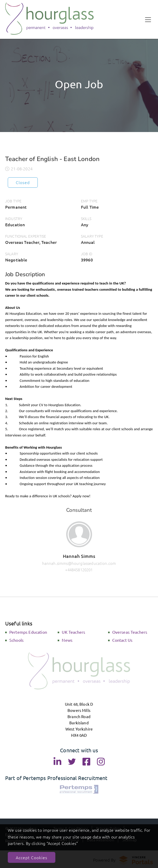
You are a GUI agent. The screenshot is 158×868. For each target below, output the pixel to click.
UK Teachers (73, 632)
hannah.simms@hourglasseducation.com (79, 563)
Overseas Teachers (130, 632)
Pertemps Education (28, 632)
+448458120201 (79, 570)
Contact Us (122, 640)
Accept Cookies (32, 857)
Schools (16, 640)
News (67, 640)
